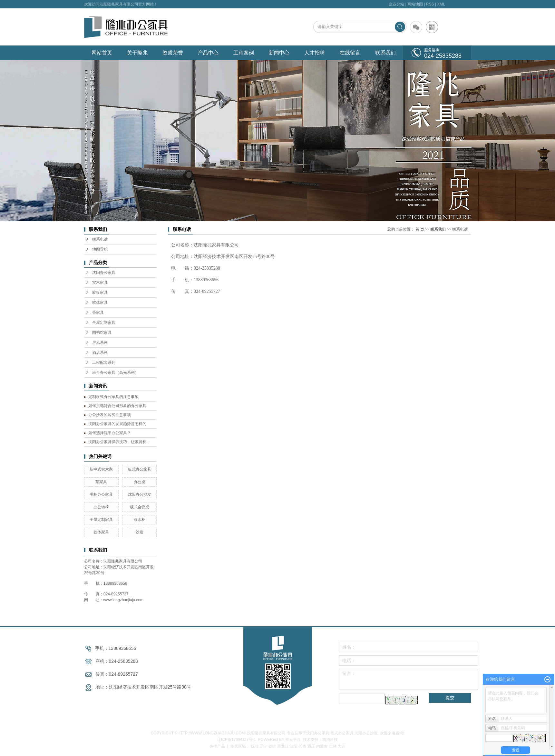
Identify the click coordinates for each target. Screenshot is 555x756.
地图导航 (100, 249)
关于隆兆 (137, 53)
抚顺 (255, 746)
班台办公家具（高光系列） (115, 373)
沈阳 (294, 746)
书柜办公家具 (101, 494)
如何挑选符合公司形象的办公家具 (117, 406)
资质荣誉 (173, 53)
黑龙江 (283, 746)
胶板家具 (100, 293)
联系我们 (385, 53)
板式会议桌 (140, 507)
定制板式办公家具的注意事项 (113, 397)
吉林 (333, 746)
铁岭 (272, 746)
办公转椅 (101, 507)
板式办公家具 (140, 469)
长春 (303, 746)
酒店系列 (100, 353)
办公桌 (140, 482)
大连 (342, 746)
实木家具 (100, 283)
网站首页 (102, 53)
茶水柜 (140, 520)
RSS (430, 4)
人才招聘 (315, 53)
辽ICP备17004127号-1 (237, 740)
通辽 (311, 746)
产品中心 (208, 53)
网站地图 (415, 4)
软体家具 (100, 303)
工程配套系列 (104, 363)
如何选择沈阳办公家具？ (110, 433)
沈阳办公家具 (104, 273)
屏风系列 (100, 343)
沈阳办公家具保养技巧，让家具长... (119, 442)
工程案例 (244, 53)
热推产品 (217, 746)
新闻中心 (279, 53)
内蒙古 (322, 746)
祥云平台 (293, 740)
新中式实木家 (101, 469)
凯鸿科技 (330, 740)
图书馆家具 (102, 333)
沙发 (140, 532)
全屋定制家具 (104, 323)
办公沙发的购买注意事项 (110, 415)
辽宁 (263, 746)
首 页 (420, 229)
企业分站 (396, 4)
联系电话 (100, 239)
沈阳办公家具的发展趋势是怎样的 (117, 424)
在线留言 (350, 53)
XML (441, 4)
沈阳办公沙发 (140, 494)
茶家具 (98, 313)
